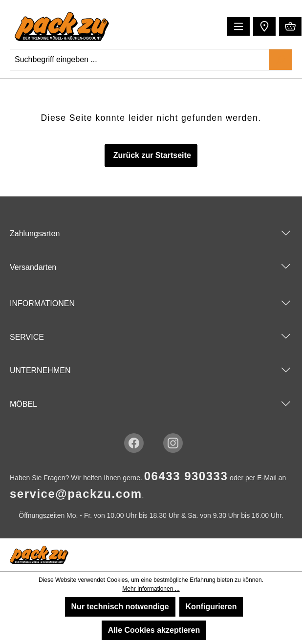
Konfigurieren (211, 607)
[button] (263, 26)
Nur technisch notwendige (120, 607)
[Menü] (238, 26)
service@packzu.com (76, 494)
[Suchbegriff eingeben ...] (140, 60)
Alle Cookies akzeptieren (154, 630)
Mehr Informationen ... (151, 589)
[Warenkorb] (290, 26)
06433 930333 (186, 476)
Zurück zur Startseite (151, 155)
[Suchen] (280, 60)
